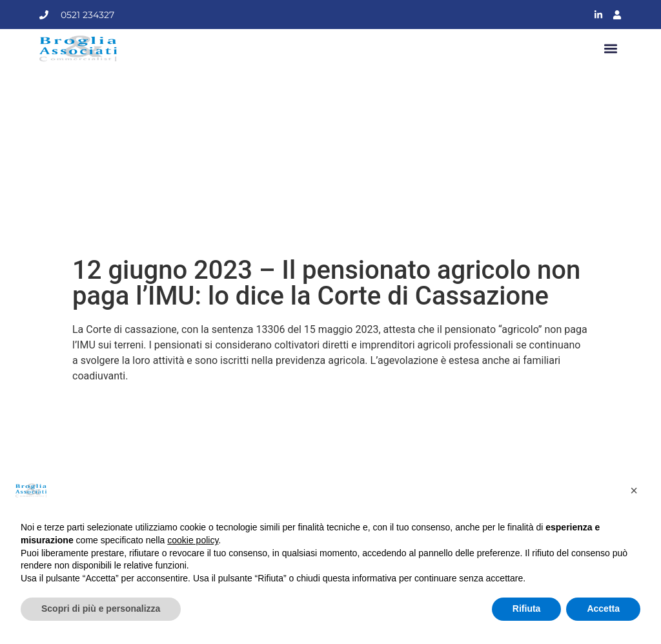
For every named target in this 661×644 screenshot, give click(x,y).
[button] (611, 49)
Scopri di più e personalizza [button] (101, 609)
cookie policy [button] (193, 540)
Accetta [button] (603, 609)
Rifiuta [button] (527, 609)
